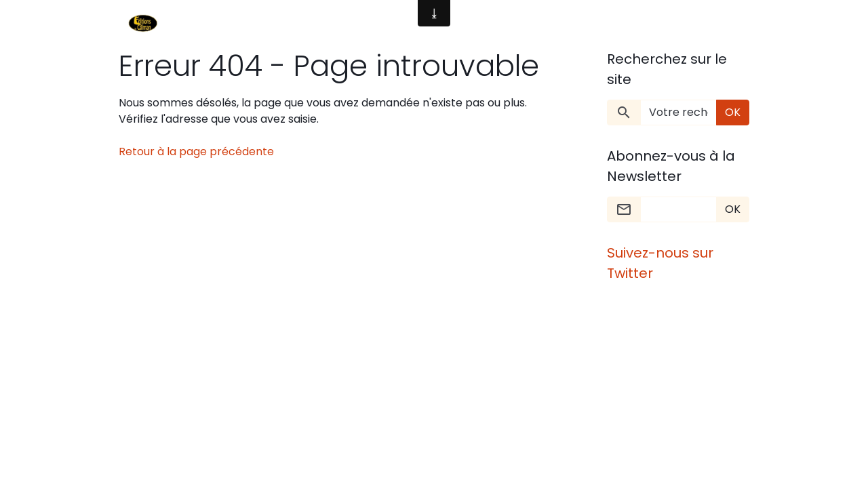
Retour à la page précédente (196, 151)
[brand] (146, 24)
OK (733, 112)
